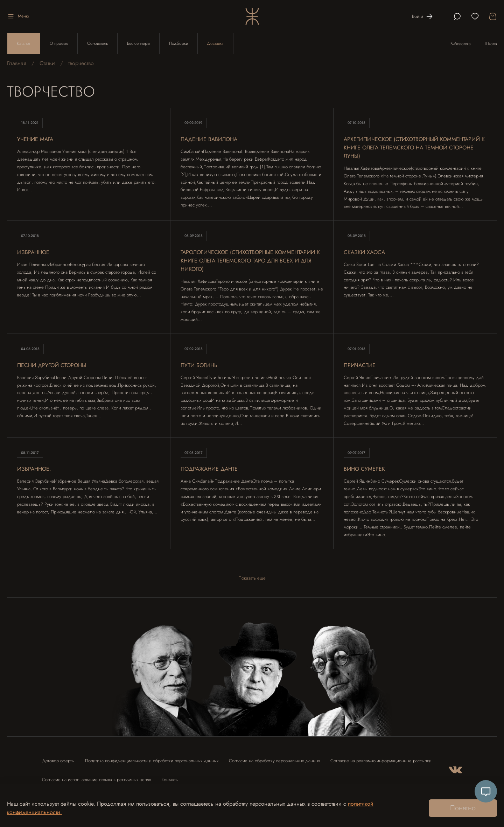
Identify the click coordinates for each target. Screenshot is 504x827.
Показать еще (252, 578)
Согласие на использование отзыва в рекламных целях (96, 780)
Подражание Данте (210, 469)
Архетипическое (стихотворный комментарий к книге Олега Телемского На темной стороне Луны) (413, 148)
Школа (491, 44)
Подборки (179, 44)
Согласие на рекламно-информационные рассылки (381, 761)
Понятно (463, 808)
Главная (17, 64)
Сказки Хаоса (365, 253)
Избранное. (34, 469)
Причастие (360, 366)
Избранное (34, 253)
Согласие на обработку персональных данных (274, 761)
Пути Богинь (199, 366)
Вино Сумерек (365, 469)
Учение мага (36, 139)
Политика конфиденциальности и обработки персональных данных (152, 761)
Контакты (170, 780)
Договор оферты (58, 761)
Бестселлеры (139, 44)
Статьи (47, 64)
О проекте (59, 44)
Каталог (24, 44)
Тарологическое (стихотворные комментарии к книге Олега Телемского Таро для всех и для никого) (252, 261)
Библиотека (461, 44)
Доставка (216, 44)
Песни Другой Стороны (52, 366)
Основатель (98, 44)
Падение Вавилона (210, 139)
